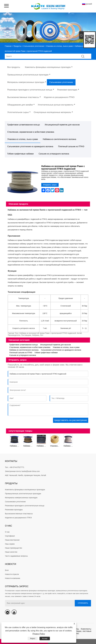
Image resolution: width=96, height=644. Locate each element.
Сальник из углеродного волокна (54, 154)
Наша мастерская (12, 540)
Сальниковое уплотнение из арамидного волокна (30, 146)
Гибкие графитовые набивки (20, 154)
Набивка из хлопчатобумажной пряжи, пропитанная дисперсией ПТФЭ (68, 446)
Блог (7, 570)
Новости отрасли (12, 574)
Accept (45, 638)
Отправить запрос (50, 185)
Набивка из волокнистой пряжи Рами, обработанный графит (15, 446)
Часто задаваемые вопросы (16, 556)
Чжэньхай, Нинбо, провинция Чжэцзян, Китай (28, 475)
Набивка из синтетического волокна (59, 139)
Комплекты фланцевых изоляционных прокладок (25, 490)
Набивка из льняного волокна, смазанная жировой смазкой (28, 446)
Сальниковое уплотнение (34, 46)
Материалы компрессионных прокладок (21, 498)
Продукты (17, 46)
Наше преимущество (13, 548)
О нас (7, 532)
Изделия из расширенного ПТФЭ (18, 518)
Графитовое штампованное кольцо (23, 125)
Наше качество (11, 552)
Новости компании (13, 578)
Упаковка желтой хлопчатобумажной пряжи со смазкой (55, 446)
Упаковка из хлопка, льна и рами (59, 46)
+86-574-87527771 (17, 467)
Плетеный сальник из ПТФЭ (71, 146)
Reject (33, 638)
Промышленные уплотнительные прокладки (23, 494)
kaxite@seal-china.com (31, 471)
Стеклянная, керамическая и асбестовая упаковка (31, 132)
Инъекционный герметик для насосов (62, 125)
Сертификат (10, 536)
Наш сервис (10, 544)
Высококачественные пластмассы (19, 514)
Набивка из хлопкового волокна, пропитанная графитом (42, 446)
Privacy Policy (39, 634)
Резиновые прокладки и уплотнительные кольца (25, 506)
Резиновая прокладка (14, 510)
